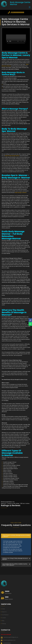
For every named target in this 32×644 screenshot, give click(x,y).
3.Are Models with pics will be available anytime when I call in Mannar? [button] (15, 565)
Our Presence (5, 615)
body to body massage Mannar (12, 156)
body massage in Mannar (21, 192)
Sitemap (3, 624)
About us (4, 612)
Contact (3, 618)
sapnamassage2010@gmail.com (11, 637)
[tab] (16, 536)
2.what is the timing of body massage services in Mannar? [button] (15, 559)
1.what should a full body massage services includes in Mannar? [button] (16, 536)
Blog (3, 621)
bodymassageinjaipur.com (9, 640)
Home (3, 609)
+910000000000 (16, 12)
